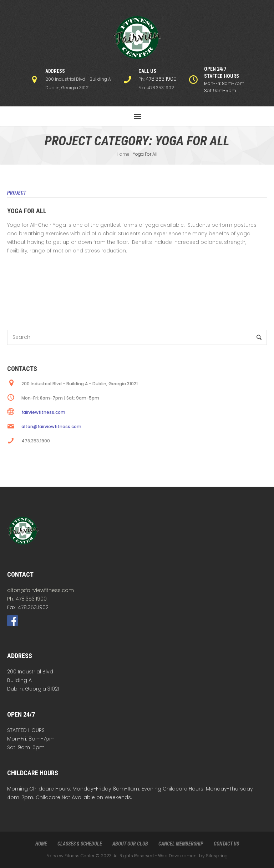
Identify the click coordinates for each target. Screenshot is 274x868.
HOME (41, 844)
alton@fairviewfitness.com (51, 427)
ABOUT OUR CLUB (130, 844)
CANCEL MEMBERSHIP (181, 844)
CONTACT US (226, 844)
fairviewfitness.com (43, 412)
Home (123, 154)
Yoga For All (27, 211)
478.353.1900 (161, 79)
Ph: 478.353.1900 (27, 599)
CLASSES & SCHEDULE (80, 844)
